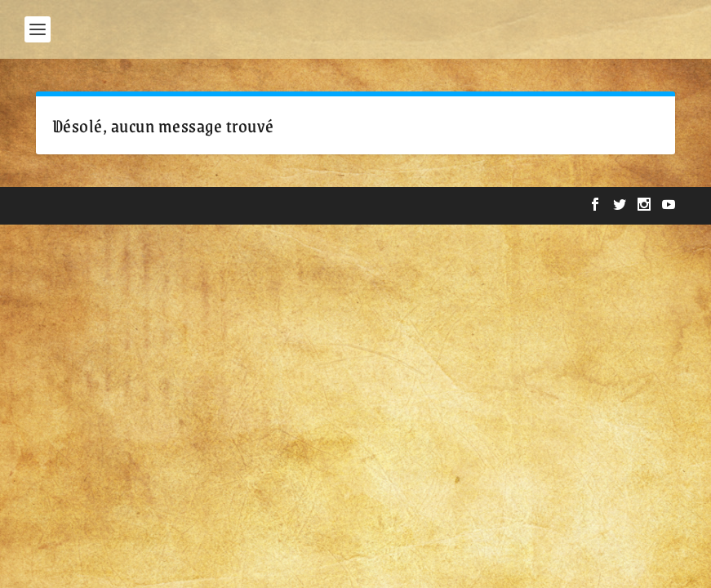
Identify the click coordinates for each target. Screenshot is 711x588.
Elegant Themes (138, 206)
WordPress (293, 206)
